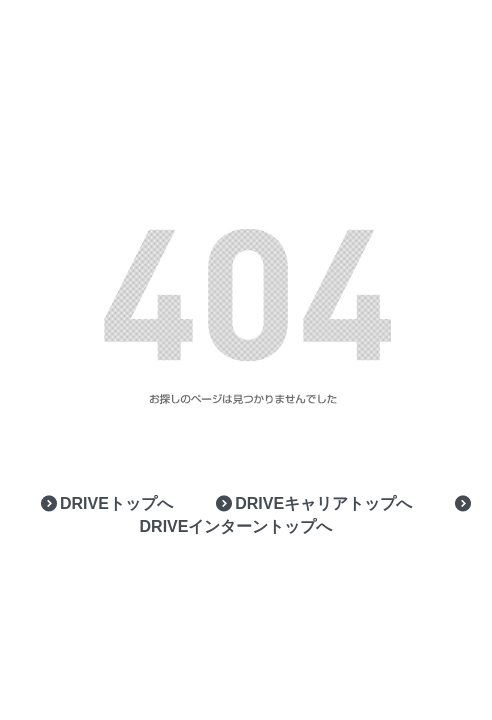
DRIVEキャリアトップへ (312, 503)
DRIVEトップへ (105, 503)
